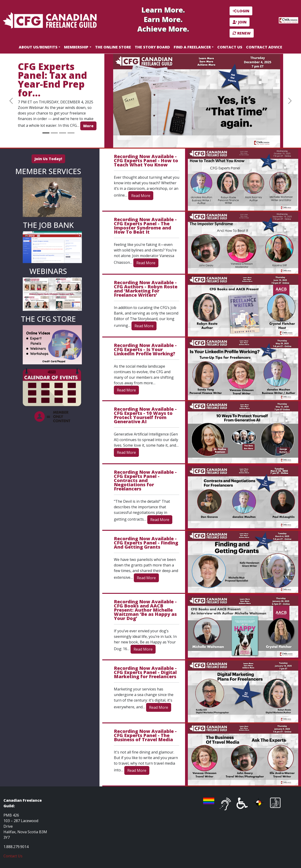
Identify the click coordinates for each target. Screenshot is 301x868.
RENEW (242, 33)
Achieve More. (163, 29)
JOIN (240, 22)
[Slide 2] (54, 133)
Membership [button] (76, 47)
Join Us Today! (48, 159)
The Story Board (152, 47)
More (88, 126)
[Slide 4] (71, 133)
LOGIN (241, 11)
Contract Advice (264, 47)
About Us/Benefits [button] (38, 47)
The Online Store (113, 47)
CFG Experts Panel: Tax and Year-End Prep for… (52, 80)
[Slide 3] (63, 133)
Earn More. (163, 19)
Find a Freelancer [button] (192, 47)
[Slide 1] (46, 133)
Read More (141, 196)
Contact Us (230, 47)
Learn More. (163, 10)
